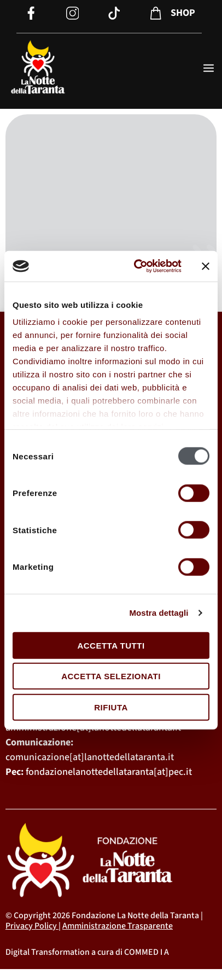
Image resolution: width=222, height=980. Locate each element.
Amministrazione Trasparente (118, 926)
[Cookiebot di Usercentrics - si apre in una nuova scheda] (137, 266)
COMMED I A (147, 952)
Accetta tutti (111, 645)
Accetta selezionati (111, 676)
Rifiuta (111, 707)
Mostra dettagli (159, 613)
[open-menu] (209, 69)
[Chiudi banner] (206, 266)
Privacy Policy (31, 926)
